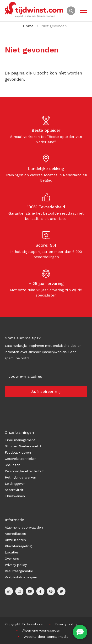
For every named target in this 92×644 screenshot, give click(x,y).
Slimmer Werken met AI (24, 446)
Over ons (12, 559)
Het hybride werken (20, 477)
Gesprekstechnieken (21, 459)
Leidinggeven (15, 484)
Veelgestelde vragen (21, 577)
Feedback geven (18, 452)
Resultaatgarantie (19, 571)
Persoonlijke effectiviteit (24, 471)
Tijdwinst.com (33, 624)
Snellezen (13, 465)
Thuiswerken (15, 496)
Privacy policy (16, 565)
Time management (20, 440)
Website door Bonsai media (46, 637)
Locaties (12, 552)
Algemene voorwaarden (24, 527)
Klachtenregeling (18, 546)
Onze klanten (15, 540)
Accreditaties (15, 534)
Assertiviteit (14, 490)
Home (28, 26)
